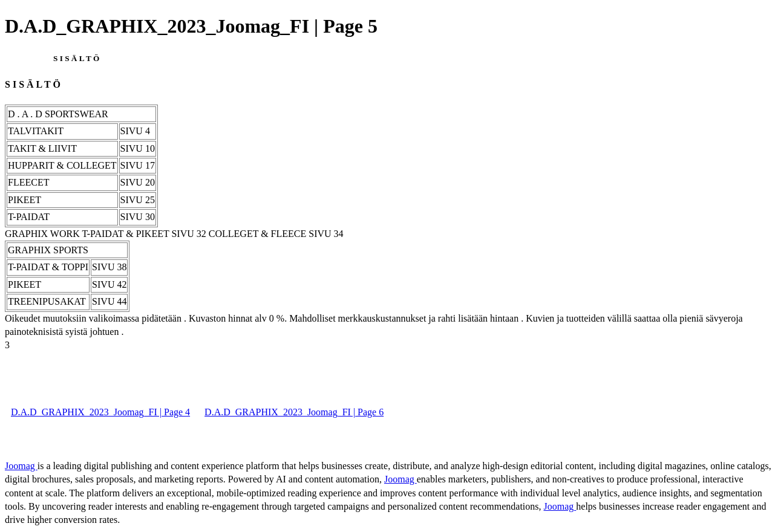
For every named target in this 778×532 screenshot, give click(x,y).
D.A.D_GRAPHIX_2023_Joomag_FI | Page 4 (100, 412)
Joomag (21, 466)
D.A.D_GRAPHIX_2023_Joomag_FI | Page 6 (294, 412)
